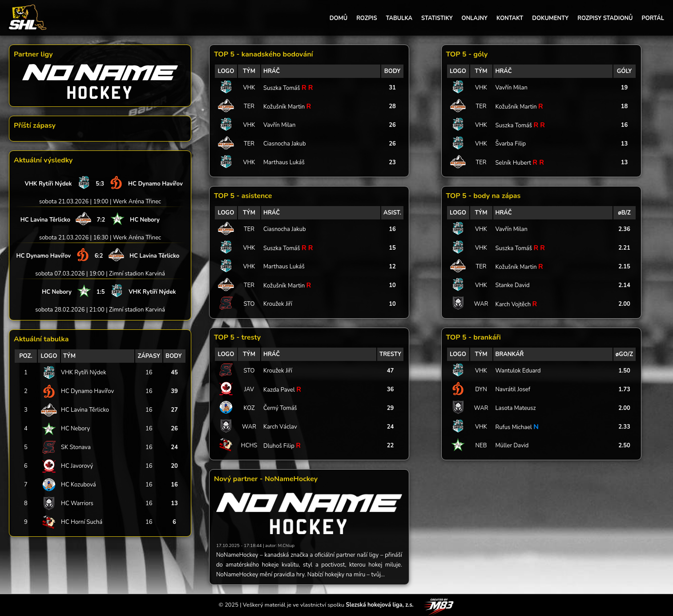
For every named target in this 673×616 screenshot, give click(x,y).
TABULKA (399, 18)
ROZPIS (367, 18)
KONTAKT (510, 18)
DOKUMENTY (550, 18)
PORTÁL (653, 18)
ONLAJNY (475, 18)
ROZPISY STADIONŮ (605, 18)
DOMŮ (339, 18)
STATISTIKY (437, 18)
